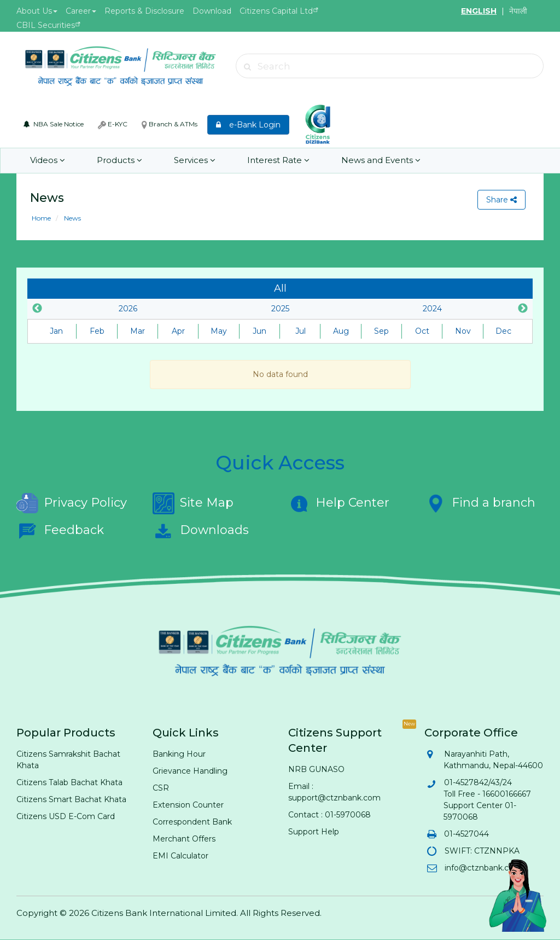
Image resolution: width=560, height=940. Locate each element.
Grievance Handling (190, 771)
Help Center (339, 503)
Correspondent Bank (192, 822)
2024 (432, 309)
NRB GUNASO (316, 769)
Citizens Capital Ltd (276, 11)
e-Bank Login (248, 125)
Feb (97, 331)
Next (523, 309)
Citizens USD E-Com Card (66, 816)
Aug (341, 331)
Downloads (201, 531)
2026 (128, 309)
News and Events (381, 161)
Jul (301, 331)
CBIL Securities (46, 25)
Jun (259, 331)
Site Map (193, 503)
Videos (48, 161)
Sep (381, 331)
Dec (503, 331)
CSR (161, 788)
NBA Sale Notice (54, 124)
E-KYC (113, 124)
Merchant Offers (184, 839)
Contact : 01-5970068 (329, 815)
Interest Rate (278, 161)
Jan (56, 331)
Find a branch (480, 503)
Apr (178, 331)
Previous (37, 309)
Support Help (314, 832)
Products (119, 161)
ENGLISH (479, 11)
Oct (422, 331)
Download (212, 11)
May (219, 331)
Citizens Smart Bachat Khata (71, 799)
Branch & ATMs (170, 124)
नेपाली (518, 11)
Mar (138, 331)
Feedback (60, 531)
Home (41, 218)
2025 (280, 309)
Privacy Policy (72, 503)
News (72, 218)
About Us (37, 11)
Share (501, 200)
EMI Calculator (180, 856)
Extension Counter (188, 805)
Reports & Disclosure (144, 11)
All (280, 288)
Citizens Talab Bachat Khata (69, 782)
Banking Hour (179, 754)
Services (195, 161)
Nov (463, 331)
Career (81, 11)
